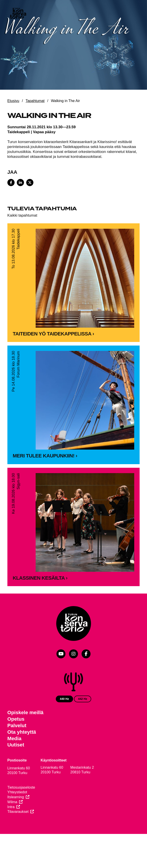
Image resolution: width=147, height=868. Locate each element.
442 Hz (83, 699)
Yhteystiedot (17, 792)
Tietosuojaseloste (21, 787)
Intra (11, 807)
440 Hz (64, 699)
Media (14, 739)
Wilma (12, 802)
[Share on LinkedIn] (20, 183)
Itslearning (16, 797)
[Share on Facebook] (11, 183)
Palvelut (17, 726)
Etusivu (13, 101)
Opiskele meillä (25, 712)
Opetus (16, 719)
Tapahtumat (35, 101)
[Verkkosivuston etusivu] (18, 14)
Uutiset (16, 745)
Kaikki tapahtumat (22, 215)
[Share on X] (30, 183)
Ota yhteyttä (22, 732)
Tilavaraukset (18, 812)
